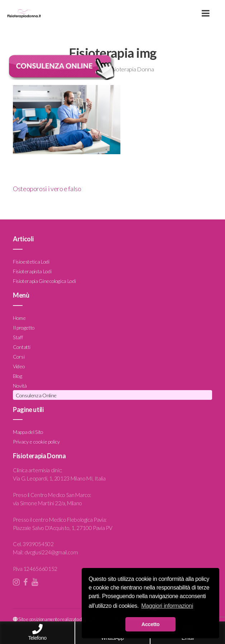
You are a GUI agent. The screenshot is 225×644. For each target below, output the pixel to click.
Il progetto (24, 328)
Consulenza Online (36, 395)
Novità (20, 386)
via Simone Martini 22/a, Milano (47, 503)
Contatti (22, 347)
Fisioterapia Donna (131, 69)
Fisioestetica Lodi (31, 262)
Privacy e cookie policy (36, 442)
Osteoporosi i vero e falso (47, 189)
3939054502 (38, 544)
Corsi (19, 357)
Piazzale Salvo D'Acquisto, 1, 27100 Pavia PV (63, 528)
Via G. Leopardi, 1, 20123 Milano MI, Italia (59, 478)
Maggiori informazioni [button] (167, 606)
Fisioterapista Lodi (32, 271)
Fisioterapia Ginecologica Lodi (44, 281)
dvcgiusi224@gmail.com (51, 552)
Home (19, 318)
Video (19, 366)
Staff (18, 337)
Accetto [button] (150, 624)
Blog (18, 376)
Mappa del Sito (28, 432)
